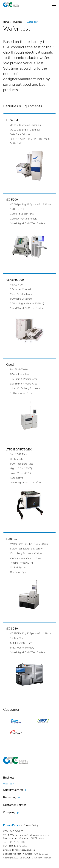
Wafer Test (32, 22)
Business (18, 22)
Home (6, 22)
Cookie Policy (31, 825)
